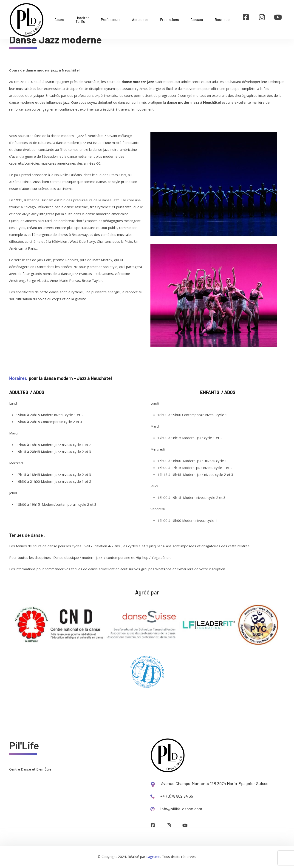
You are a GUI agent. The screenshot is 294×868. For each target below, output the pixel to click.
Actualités (140, 19)
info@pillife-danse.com (181, 809)
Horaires (18, 378)
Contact (197, 19)
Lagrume (153, 857)
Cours (59, 19)
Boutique (222, 19)
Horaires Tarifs (82, 19)
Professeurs (111, 19)
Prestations (170, 19)
